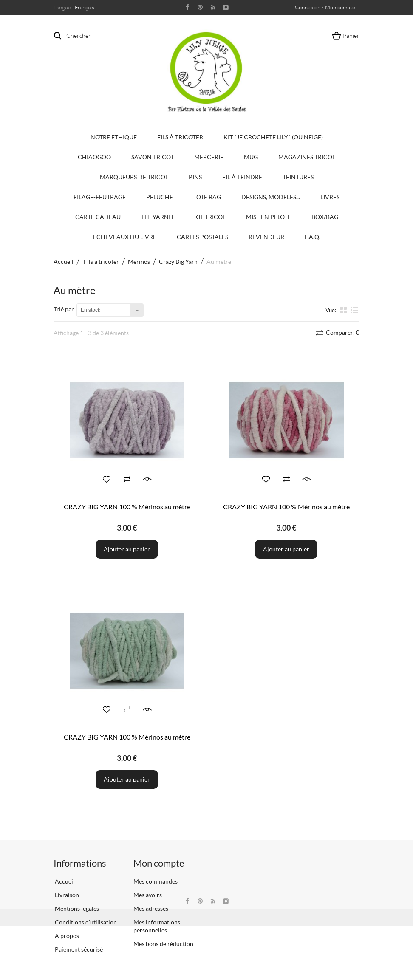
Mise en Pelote (269, 217)
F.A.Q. (313, 237)
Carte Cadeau (98, 217)
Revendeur (266, 237)
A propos (66, 936)
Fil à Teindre (242, 177)
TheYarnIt (157, 217)
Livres (330, 197)
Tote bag (207, 197)
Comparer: (342, 332)
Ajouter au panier (127, 549)
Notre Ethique (114, 137)
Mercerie (209, 157)
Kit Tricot (210, 217)
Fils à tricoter (180, 137)
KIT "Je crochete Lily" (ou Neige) (273, 137)
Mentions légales (76, 908)
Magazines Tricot (307, 157)
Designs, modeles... (271, 197)
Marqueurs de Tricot (134, 177)
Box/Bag (325, 217)
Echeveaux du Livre (125, 237)
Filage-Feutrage (100, 197)
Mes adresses (151, 908)
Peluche (160, 197)
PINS (195, 177)
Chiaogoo (94, 157)
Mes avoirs (148, 895)
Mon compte (159, 863)
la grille (344, 310)
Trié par (64, 309)
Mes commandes (156, 881)
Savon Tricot (153, 157)
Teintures (298, 177)
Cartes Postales (202, 237)
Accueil (64, 261)
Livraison (66, 895)
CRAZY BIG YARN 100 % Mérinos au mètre (127, 507)
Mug (251, 157)
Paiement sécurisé (78, 949)
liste (355, 310)
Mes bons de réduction (163, 944)
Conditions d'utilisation (85, 922)
